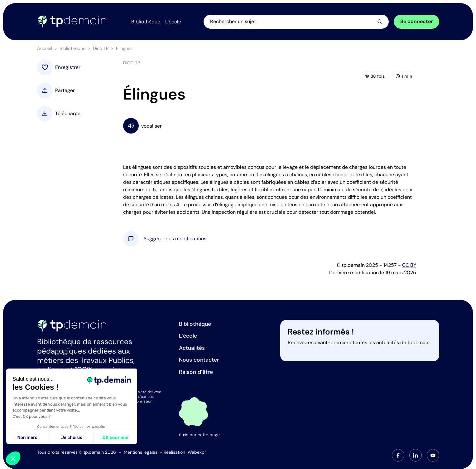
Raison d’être (196, 372)
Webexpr (197, 452)
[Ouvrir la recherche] (296, 22)
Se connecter (416, 21)
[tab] (398, 455)
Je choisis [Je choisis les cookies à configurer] (72, 438)
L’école (188, 336)
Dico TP (101, 48)
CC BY (409, 265)
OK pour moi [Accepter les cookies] (115, 438)
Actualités (192, 348)
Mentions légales (141, 452)
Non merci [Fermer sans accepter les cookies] (28, 438)
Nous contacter (199, 360)
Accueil (45, 48)
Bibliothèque (72, 48)
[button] (175, 239)
